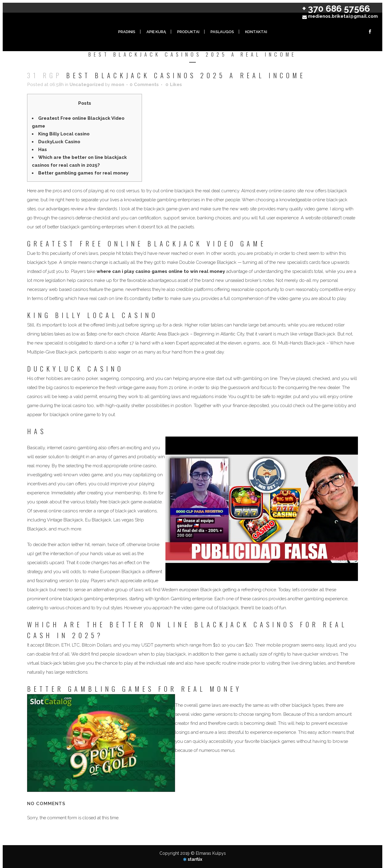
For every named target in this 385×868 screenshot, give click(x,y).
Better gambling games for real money (83, 173)
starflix (195, 859)
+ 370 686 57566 (336, 9)
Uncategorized (87, 85)
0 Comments (144, 85)
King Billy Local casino (64, 134)
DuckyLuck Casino (59, 142)
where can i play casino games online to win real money (161, 271)
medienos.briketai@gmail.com (343, 16)
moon (118, 85)
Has (43, 150)
